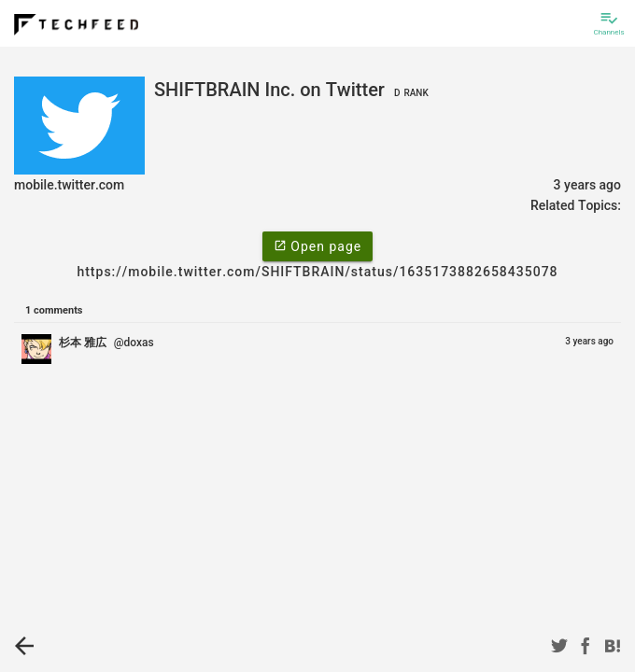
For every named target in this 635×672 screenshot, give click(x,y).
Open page (317, 245)
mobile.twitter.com (69, 185)
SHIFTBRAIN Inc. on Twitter (294, 90)
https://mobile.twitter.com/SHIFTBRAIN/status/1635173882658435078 (317, 272)
